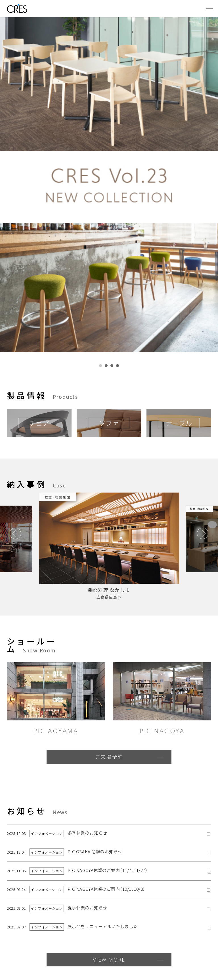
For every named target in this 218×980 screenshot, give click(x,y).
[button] (100, 366)
